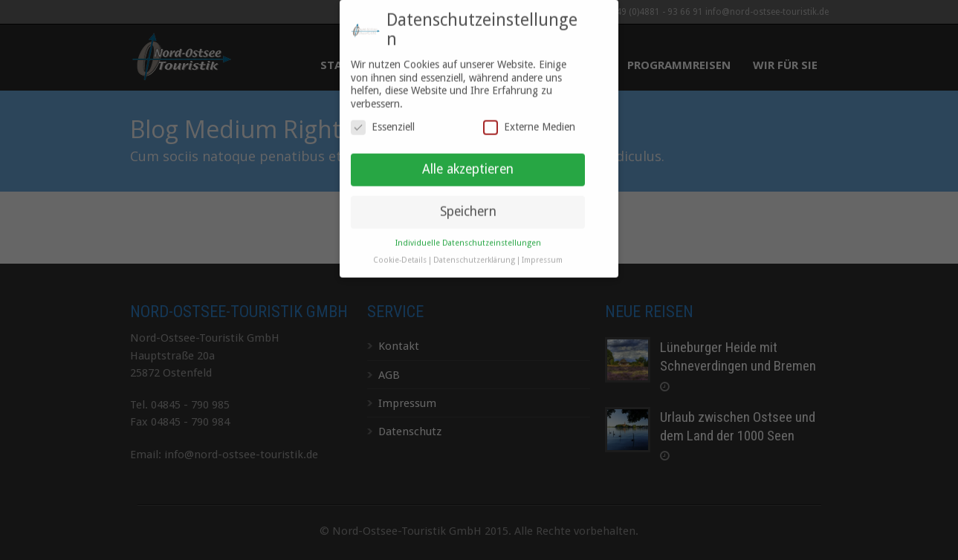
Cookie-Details (400, 252)
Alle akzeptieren (468, 161)
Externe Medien (529, 120)
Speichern (468, 204)
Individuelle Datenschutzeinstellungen (468, 235)
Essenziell (383, 120)
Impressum (542, 252)
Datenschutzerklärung (474, 252)
